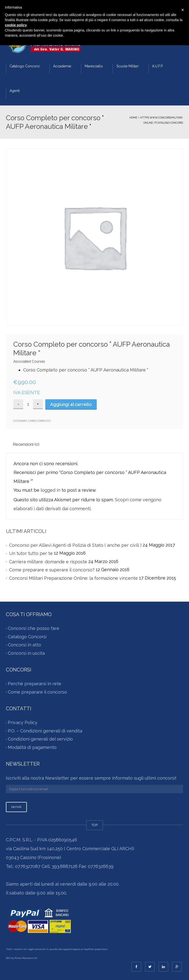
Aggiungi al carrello (71, 404)
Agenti (15, 91)
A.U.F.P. (158, 66)
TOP (95, 825)
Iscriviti (16, 807)
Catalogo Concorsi (25, 66)
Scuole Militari (127, 66)
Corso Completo (39, 421)
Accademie (62, 66)
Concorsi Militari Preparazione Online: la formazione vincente (73, 578)
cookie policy (16, 25)
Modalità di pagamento (32, 747)
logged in (50, 490)
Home (133, 118)
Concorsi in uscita (26, 653)
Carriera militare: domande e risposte (48, 562)
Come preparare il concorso (37, 692)
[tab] (28, 444)
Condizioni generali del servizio (40, 739)
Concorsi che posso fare (34, 628)
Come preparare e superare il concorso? (52, 570)
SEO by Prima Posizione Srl (22, 958)
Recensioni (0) (26, 444)
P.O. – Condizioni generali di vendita (45, 731)
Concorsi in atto (24, 645)
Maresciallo (94, 66)
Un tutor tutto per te (31, 553)
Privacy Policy (23, 723)
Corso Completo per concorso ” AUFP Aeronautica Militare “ (86, 370)
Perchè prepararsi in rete (35, 684)
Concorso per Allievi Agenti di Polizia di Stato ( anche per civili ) (75, 545)
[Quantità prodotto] (28, 404)
